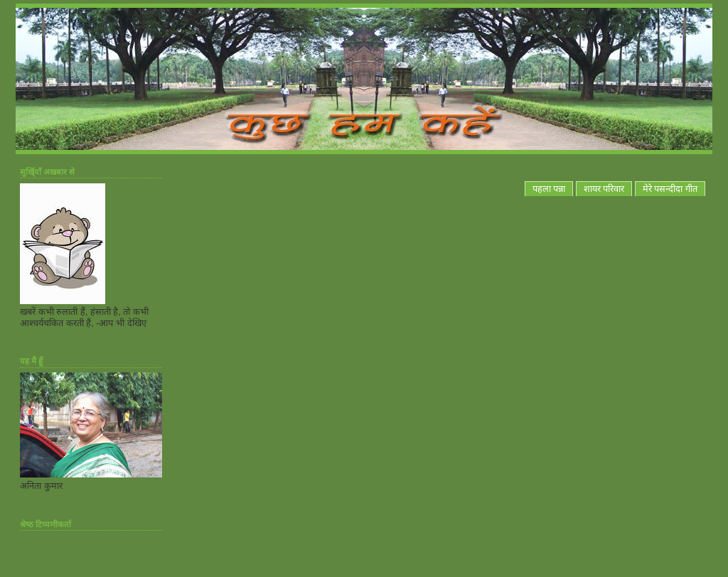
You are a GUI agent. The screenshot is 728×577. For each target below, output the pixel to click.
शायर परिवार (604, 189)
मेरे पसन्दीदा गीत (670, 189)
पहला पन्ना (549, 189)
